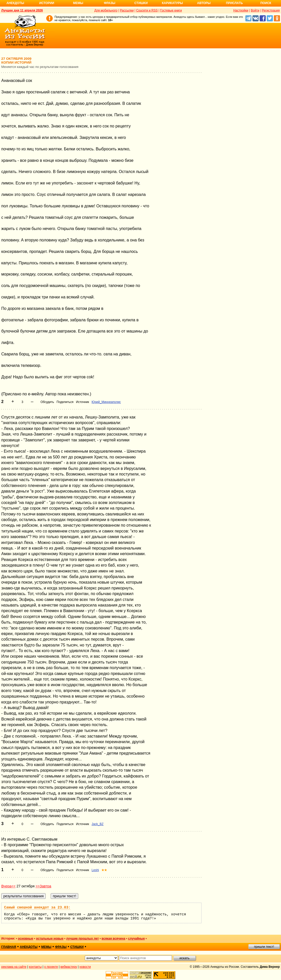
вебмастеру (69, 967)
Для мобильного (106, 10)
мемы (46, 947)
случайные (137, 939)
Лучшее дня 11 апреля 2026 (22, 10)
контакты (35, 967)
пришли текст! (264, 947)
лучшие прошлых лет (83, 939)
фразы (61, 947)
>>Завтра (43, 886)
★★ (104, 870)
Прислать (234, 3)
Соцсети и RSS (147, 10)
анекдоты (29, 947)
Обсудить (47, 402)
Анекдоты (15, 3)
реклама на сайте (14, 967)
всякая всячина (113, 939)
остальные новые (50, 939)
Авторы (204, 3)
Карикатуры (172, 3)
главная (9, 947)
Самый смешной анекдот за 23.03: (37, 907)
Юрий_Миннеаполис (106, 402)
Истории (47, 3)
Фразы (109, 3)
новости (85, 967)
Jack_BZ (98, 824)
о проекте (51, 967)
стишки (77, 947)
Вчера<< (8, 886)
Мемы (78, 3)
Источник (82, 402)
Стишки (141, 3)
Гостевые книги (171, 10)
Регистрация (271, 10)
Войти (255, 10)
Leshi (95, 870)
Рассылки (127, 10)
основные (25, 939)
